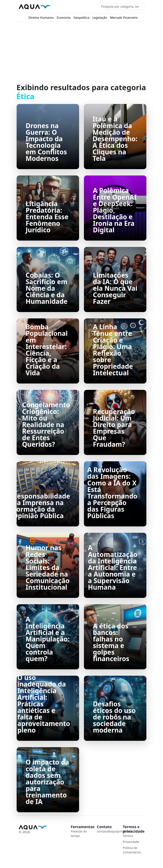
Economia (64, 18)
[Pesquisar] (122, 7)
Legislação (100, 18)
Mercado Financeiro (124, 18)
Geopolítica (81, 18)
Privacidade (131, 842)
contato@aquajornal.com (115, 831)
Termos (128, 836)
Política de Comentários (132, 850)
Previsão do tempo (79, 834)
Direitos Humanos (41, 18)
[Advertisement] (81, 52)
